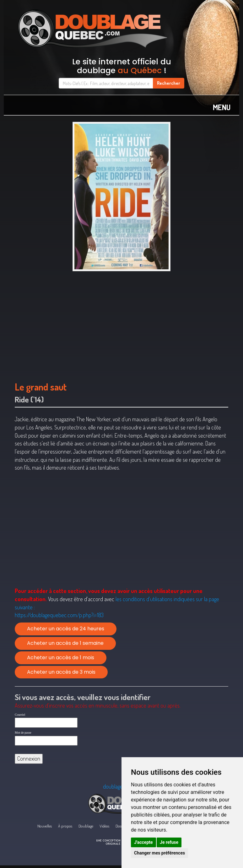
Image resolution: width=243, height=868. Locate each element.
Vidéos (104, 826)
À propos (65, 826)
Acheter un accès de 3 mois (61, 672)
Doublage (86, 826)
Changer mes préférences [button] (159, 853)
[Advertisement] (121, 323)
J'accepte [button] (143, 842)
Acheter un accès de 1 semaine (65, 643)
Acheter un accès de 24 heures (66, 629)
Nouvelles (45, 826)
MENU (222, 107)
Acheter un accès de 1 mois (61, 658)
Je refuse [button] (169, 842)
